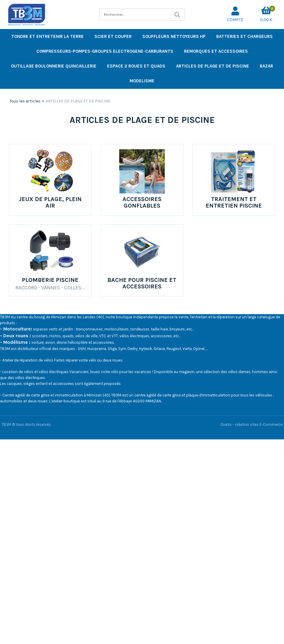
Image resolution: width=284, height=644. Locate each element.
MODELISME (142, 81)
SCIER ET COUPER (113, 36)
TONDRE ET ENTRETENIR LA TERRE (47, 36)
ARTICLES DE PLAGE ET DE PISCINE (213, 66)
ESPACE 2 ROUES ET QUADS (136, 66)
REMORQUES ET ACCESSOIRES (216, 51)
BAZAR (266, 66)
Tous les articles (25, 101)
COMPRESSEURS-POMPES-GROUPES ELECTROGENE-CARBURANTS (105, 51)
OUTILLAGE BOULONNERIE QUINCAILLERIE (54, 66)
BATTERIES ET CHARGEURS (245, 36)
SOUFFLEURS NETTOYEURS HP (174, 36)
